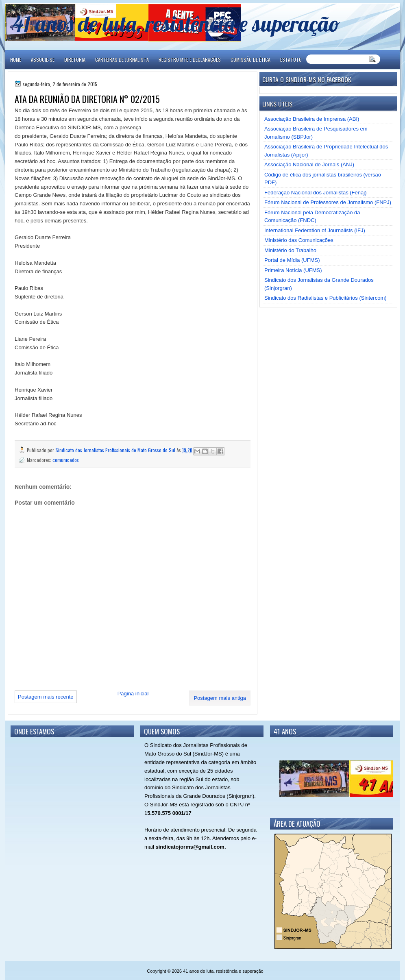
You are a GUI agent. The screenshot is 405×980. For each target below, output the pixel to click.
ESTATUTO (291, 60)
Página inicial (133, 694)
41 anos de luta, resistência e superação (176, 23)
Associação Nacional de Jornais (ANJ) (309, 164)
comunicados (66, 460)
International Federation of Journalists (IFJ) (315, 230)
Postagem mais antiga (220, 698)
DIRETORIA (75, 60)
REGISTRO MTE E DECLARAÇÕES (190, 60)
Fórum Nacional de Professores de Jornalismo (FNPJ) (328, 202)
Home (16, 60)
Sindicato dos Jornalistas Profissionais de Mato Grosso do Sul (116, 450)
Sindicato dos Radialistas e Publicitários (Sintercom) (326, 298)
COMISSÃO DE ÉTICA (250, 60)
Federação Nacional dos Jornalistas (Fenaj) (315, 193)
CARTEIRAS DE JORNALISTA (122, 60)
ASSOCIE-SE (43, 60)
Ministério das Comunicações (299, 240)
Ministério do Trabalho (290, 250)
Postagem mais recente (46, 697)
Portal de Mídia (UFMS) (292, 260)
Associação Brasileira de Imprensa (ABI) (312, 119)
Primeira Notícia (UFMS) (293, 270)
